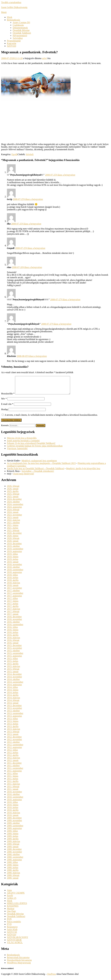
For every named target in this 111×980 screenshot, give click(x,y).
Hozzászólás (8, 397)
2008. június (13, 868)
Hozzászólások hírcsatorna (19, 964)
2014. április (13, 698)
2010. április (13, 813)
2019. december (14, 547)
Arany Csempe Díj (21, 22)
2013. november (14, 712)
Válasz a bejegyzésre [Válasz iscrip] (33, 199)
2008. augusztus (14, 863)
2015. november (14, 651)
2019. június (13, 560)
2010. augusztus (14, 803)
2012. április (13, 759)
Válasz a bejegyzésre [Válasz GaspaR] (36, 248)
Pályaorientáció (20, 35)
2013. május (13, 727)
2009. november (14, 824)
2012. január (13, 764)
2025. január (13, 500)
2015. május (13, 665)
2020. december (14, 537)
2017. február (13, 615)
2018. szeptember (15, 573)
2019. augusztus (14, 555)
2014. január (13, 706)
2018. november (14, 568)
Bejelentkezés (13, 958)
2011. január (13, 793)
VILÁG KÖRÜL (15, 946)
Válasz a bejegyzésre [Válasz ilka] (32, 224)
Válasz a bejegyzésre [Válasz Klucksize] (37, 356)
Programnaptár (14, 41)
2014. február (13, 704)
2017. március (14, 612)
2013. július (12, 722)
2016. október (13, 625)
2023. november (14, 518)
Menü (4, 12)
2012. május (13, 756)
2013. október (13, 714)
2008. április (13, 874)
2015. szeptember (15, 657)
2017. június (13, 604)
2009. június (13, 837)
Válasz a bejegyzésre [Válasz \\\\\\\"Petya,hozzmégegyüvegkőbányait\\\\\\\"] (71, 300)
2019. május (13, 563)
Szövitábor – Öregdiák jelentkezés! (38, 475)
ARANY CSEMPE (16, 896)
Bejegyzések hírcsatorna (18, 961)
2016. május (13, 636)
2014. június (13, 693)
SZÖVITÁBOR (14, 943)
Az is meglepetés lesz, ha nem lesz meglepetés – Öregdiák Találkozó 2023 (41, 467)
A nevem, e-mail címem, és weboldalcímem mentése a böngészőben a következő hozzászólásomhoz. (51, 418)
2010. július (12, 806)
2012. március (14, 761)
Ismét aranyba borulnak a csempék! (23, 444)
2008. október (13, 858)
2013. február (13, 735)
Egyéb (15, 154)
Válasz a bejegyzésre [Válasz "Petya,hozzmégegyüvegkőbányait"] (62, 324)
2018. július (12, 578)
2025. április (13, 495)
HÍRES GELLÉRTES (17, 907)
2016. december (14, 620)
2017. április (13, 610)
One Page (11, 915)
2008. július (12, 866)
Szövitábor (18, 38)
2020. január (13, 544)
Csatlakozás (18, 25)
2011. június (13, 779)
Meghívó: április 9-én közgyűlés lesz (83, 472)
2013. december (14, 709)
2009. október (13, 827)
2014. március (14, 701)
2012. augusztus (14, 751)
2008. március (14, 876)
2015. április (13, 667)
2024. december (14, 503)
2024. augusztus (14, 510)
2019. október (13, 550)
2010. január (13, 819)
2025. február (13, 497)
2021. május (13, 531)
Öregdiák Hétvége (21, 30)
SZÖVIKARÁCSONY (18, 941)
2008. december (14, 853)
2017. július (12, 602)
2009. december (14, 821)
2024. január (13, 516)
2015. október (13, 654)
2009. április (13, 842)
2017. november (14, 591)
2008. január (13, 881)
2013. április (13, 730)
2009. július (12, 834)
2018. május (13, 581)
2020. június (13, 539)
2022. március (14, 523)
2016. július (12, 631)
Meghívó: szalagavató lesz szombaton (39, 464)
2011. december (14, 766)
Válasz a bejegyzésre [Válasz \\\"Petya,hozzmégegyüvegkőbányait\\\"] (66, 175)
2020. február (13, 542)
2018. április (13, 584)
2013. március (14, 732)
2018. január (13, 589)
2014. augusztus (14, 688)
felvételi (30, 154)
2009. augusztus (14, 832)
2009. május (13, 840)
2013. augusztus (14, 719)
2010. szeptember (15, 800)
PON (9, 922)
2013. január (13, 738)
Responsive (12, 930)
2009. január (13, 850)
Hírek (10, 17)
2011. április (13, 785)
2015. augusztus (14, 659)
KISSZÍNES (13, 909)
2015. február (13, 672)
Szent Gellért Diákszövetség (14, 7)
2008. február (13, 879)
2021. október (13, 526)
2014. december (14, 678)
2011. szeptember (15, 772)
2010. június (13, 808)
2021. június (13, 529)
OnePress (51, 977)
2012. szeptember (15, 748)
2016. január (13, 646)
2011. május (13, 782)
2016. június (13, 633)
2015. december (14, 649)
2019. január (13, 565)
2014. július (12, 691)
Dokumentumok (20, 28)
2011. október (13, 769)
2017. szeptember (15, 597)
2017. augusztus (14, 599)
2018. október (13, 570)
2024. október (13, 505)
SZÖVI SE (12, 936)
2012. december (14, 740)
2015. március (14, 670)
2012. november (14, 743)
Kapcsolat (12, 43)
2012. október (13, 746)
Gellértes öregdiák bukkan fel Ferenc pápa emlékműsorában (35, 449)
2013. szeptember (15, 717)
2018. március (14, 586)
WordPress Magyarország (19, 966)
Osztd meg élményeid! (24, 477)
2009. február (13, 847)
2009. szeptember (15, 829)
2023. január (13, 521)
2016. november (14, 623)
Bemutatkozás (14, 20)
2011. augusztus (14, 774)
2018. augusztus (14, 576)
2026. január (13, 492)
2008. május (13, 871)
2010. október (13, 798)
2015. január (13, 675)
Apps (9, 894)
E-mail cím (7, 407)
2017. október (13, 594)
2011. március (13, 787)
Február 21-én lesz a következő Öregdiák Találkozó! (31, 447)
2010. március (14, 816)
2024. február (13, 513)
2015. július (12, 662)
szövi (44, 58)
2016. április (13, 638)
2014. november (14, 680)
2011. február (13, 790)
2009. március (14, 845)
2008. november (14, 855)
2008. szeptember (15, 860)
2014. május (13, 696)
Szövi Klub (12, 933)
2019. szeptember (15, 552)
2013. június (13, 725)
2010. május (13, 811)
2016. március (14, 641)
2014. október (13, 683)
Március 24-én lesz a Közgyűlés (22, 441)
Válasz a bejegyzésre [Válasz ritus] (32, 267)
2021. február (13, 534)
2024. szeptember (15, 508)
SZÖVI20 (11, 46)
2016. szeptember (15, 628)
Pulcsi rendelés (14, 925)
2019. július (12, 557)
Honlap (5, 413)
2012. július (12, 753)
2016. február (13, 644)
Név (4, 402)
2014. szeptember (15, 685)
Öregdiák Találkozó (22, 33)
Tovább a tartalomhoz (11, 2)
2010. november (14, 795)
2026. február (13, 489)
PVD (9, 928)
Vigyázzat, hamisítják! (17, 452)
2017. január (13, 618)
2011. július (12, 777)
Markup (11, 912)
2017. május (13, 607)
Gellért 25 (12, 902)
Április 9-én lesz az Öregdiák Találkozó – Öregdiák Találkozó (36, 472)
